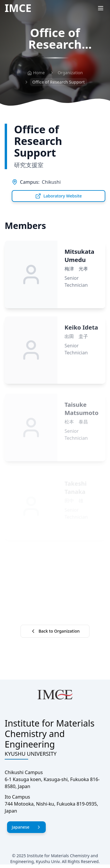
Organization (70, 73)
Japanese (26, 827)
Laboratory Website (59, 196)
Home (36, 73)
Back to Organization (55, 631)
